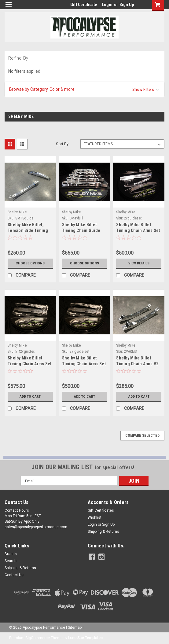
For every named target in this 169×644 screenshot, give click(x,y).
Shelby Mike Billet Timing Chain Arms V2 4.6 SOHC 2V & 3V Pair (137, 364)
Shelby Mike (17, 212)
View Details (139, 263)
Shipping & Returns (103, 532)
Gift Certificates (101, 510)
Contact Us (14, 575)
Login (107, 5)
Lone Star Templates (85, 638)
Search (11, 561)
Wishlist (95, 517)
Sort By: (63, 144)
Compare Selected (142, 436)
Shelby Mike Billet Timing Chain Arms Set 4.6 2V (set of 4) (84, 364)
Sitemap (75, 627)
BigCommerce (38, 638)
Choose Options (30, 263)
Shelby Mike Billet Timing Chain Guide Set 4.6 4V (81, 230)
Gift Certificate (84, 5)
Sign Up (127, 5)
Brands (11, 554)
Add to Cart (30, 396)
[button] (84, 89)
